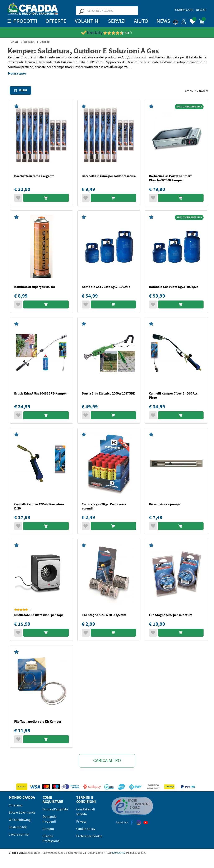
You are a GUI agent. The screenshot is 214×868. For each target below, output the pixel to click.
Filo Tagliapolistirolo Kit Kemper (38, 722)
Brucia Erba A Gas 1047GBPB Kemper (41, 393)
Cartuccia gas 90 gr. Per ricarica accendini (104, 506)
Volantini (87, 21)
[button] (180, 21)
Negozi (201, 10)
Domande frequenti (50, 819)
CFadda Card (184, 10)
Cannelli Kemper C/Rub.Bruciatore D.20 (39, 506)
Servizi (117, 21)
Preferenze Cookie (89, 836)
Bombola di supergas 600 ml (35, 287)
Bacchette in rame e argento (34, 176)
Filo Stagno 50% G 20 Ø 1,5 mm (104, 615)
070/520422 (118, 853)
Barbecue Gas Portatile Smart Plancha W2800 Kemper (170, 178)
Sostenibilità (18, 827)
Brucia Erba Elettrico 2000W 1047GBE (108, 393)
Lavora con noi (19, 834)
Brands (29, 42)
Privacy (81, 822)
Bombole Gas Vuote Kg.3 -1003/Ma (174, 287)
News (163, 21)
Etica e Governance (22, 813)
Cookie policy (86, 829)
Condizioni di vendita (86, 812)
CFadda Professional (52, 839)
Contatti (48, 829)
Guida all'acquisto (55, 809)
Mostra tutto (17, 73)
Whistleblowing (20, 820)
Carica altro (107, 761)
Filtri (20, 90)
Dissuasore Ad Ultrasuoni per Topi (38, 615)
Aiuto (141, 21)
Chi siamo (16, 805)
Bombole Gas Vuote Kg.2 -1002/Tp (106, 287)
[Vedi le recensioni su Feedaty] (107, 33)
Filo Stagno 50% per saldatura (171, 615)
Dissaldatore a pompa (165, 504)
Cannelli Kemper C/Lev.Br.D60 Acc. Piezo (174, 395)
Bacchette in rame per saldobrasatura (109, 176)
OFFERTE (56, 21)
